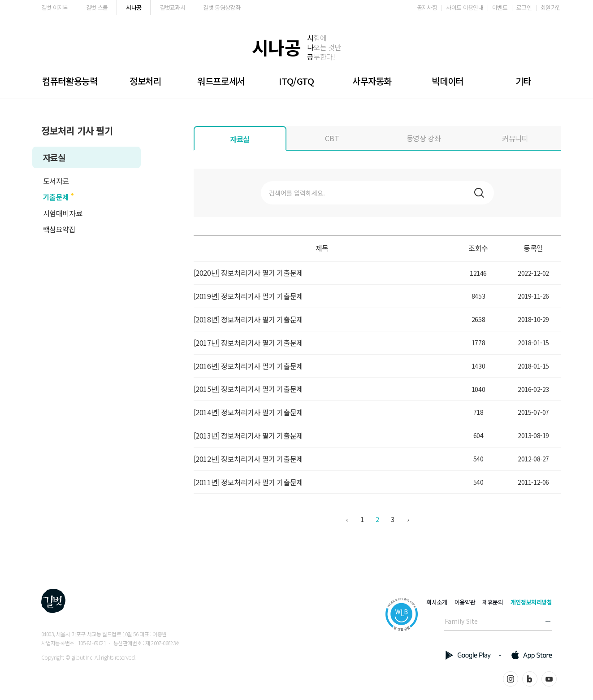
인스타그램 (511, 679)
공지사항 (427, 7)
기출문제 (56, 197)
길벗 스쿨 (97, 7)
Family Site (461, 621)
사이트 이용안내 (465, 7)
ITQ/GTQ (296, 81)
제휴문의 (493, 602)
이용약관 (465, 602)
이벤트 (500, 7)
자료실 (54, 157)
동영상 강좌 (424, 138)
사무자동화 (372, 81)
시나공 (134, 7)
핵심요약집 (59, 229)
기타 (523, 81)
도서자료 (56, 181)
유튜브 (549, 679)
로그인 (524, 7)
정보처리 (145, 81)
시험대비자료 (63, 213)
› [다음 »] (408, 519)
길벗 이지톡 (55, 7)
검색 (479, 193)
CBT (332, 138)
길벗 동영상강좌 (222, 7)
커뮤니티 (515, 138)
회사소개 (437, 602)
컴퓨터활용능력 (70, 81)
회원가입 (551, 7)
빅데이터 (447, 81)
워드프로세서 (221, 81)
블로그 (530, 679)
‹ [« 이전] (347, 519)
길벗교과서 (172, 7)
